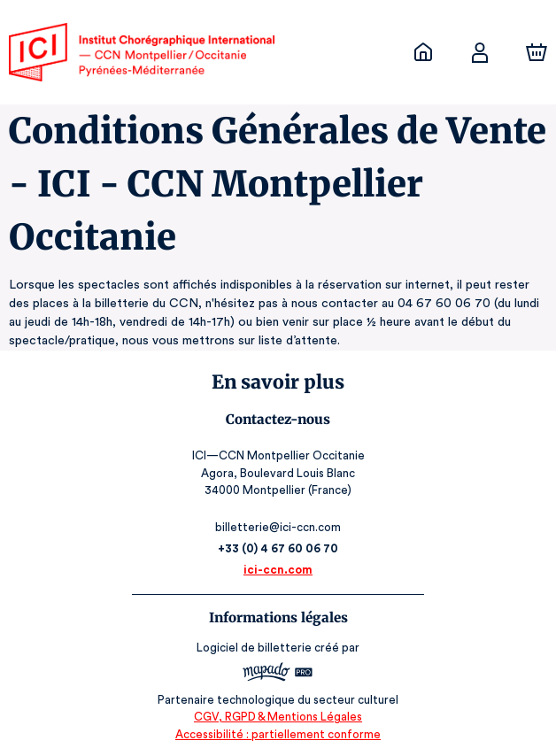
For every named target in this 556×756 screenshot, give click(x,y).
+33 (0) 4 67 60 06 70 (278, 548)
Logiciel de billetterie (255, 648)
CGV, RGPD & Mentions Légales (278, 717)
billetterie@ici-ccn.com (278, 527)
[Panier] (537, 52)
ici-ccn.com (278, 570)
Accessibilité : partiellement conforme (278, 734)
